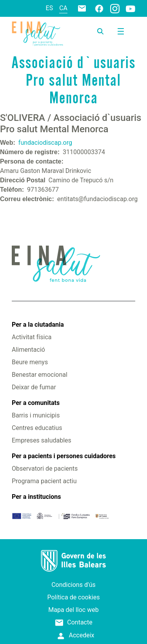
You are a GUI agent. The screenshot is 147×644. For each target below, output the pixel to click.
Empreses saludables (42, 440)
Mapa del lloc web (73, 610)
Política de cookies (74, 597)
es (50, 8)
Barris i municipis (36, 415)
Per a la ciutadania (38, 325)
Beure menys (30, 362)
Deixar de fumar (34, 387)
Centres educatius (37, 428)
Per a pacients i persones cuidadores (64, 456)
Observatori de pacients (45, 469)
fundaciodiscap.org (45, 143)
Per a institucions (36, 497)
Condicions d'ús (73, 585)
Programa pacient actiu (44, 481)
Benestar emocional (40, 375)
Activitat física (32, 337)
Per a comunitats (36, 403)
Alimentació (28, 350)
